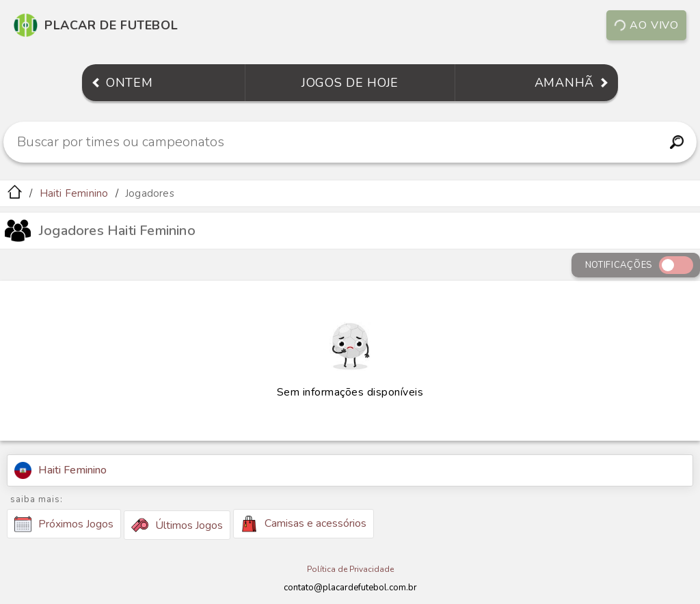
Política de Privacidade (350, 569)
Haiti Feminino (74, 193)
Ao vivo (646, 25)
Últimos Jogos (177, 525)
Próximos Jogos (64, 524)
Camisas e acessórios (304, 524)
